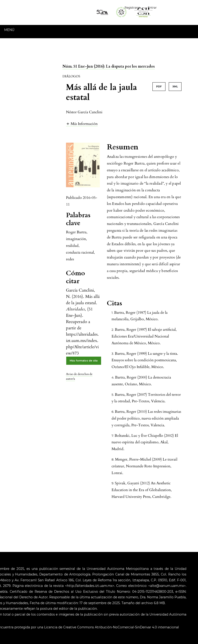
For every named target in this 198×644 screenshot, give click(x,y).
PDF (159, 87)
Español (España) (179, 7)
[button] (82, 124)
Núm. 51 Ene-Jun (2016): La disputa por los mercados (109, 66)
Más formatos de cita (84, 361)
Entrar (152, 8)
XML (175, 87)
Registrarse (132, 8)
